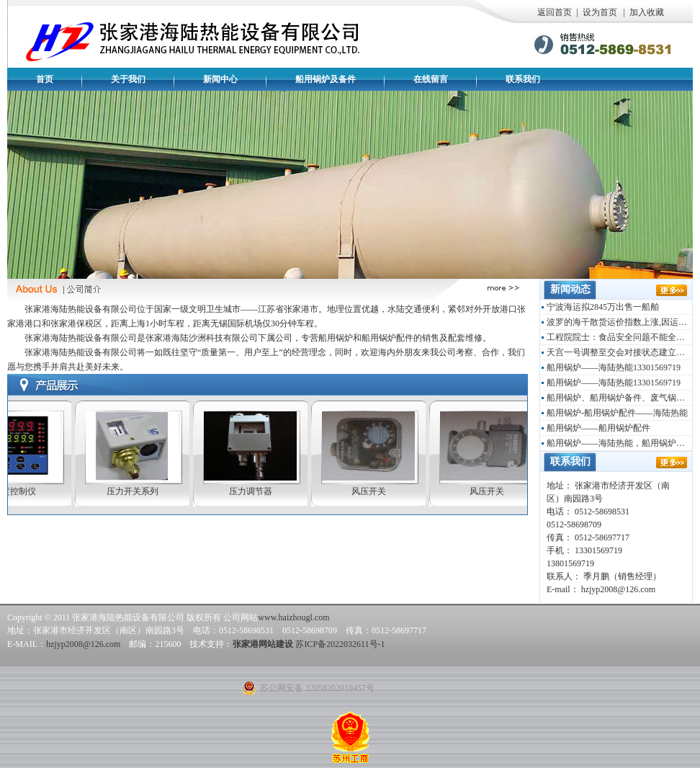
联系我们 (523, 79)
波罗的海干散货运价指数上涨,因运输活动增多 (620, 322)
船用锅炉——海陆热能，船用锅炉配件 (620, 443)
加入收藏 (647, 12)
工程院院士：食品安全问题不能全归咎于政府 (620, 337)
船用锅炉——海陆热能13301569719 (614, 367)
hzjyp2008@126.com (83, 644)
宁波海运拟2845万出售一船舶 (603, 307)
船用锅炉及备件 (326, 79)
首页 (45, 79)
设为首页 (600, 12)
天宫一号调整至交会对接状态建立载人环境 (620, 352)
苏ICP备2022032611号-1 (340, 644)
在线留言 (431, 79)
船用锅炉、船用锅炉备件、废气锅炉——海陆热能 (620, 398)
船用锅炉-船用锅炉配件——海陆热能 (617, 413)
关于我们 (128, 79)
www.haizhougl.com (293, 617)
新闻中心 (220, 79)
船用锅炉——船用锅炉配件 (598, 428)
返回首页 (555, 12)
